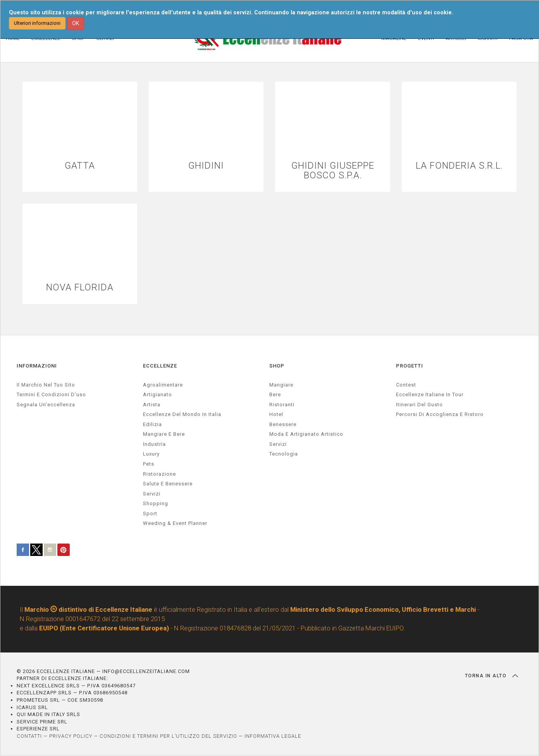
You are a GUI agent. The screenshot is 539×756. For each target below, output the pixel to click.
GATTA (80, 166)
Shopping (156, 503)
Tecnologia (284, 454)
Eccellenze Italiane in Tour (430, 394)
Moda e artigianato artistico (306, 434)
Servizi (278, 444)
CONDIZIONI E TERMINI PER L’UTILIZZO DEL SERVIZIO (168, 736)
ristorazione (159, 474)
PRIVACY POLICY (71, 736)
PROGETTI (410, 366)
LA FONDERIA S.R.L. (459, 166)
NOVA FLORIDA (80, 287)
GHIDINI (206, 166)
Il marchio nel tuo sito (46, 385)
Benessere (283, 424)
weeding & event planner (175, 524)
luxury (151, 454)
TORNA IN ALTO (492, 676)
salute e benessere (168, 484)
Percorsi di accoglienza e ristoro (440, 414)
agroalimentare (163, 385)
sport (150, 513)
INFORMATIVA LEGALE (273, 736)
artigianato (158, 394)
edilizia (152, 424)
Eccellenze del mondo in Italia (182, 414)
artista (152, 405)
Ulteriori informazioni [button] (37, 23)
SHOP (277, 366)
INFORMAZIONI (37, 366)
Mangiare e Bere (164, 434)
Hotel (276, 414)
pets (149, 464)
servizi (152, 494)
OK (76, 23)
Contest (406, 385)
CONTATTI (29, 736)
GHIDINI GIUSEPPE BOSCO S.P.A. (333, 171)
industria (154, 444)
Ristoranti (282, 405)
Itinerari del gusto (419, 405)
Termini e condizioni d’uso (51, 394)
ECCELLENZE (160, 366)
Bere (275, 394)
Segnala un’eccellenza (46, 405)
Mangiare (281, 385)
